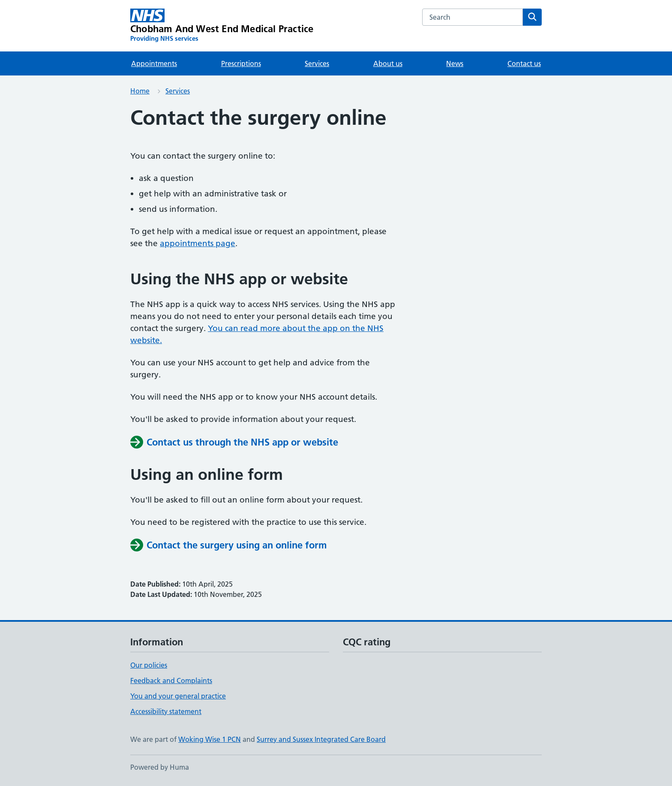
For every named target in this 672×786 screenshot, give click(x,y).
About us (388, 63)
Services (317, 63)
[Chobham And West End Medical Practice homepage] (222, 26)
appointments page (198, 243)
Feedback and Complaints (171, 681)
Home (140, 91)
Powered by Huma (160, 767)
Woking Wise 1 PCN (210, 739)
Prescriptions (241, 63)
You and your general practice (178, 696)
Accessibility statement (166, 711)
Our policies (149, 665)
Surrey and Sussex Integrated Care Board (321, 739)
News (455, 63)
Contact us (524, 63)
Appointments (154, 63)
